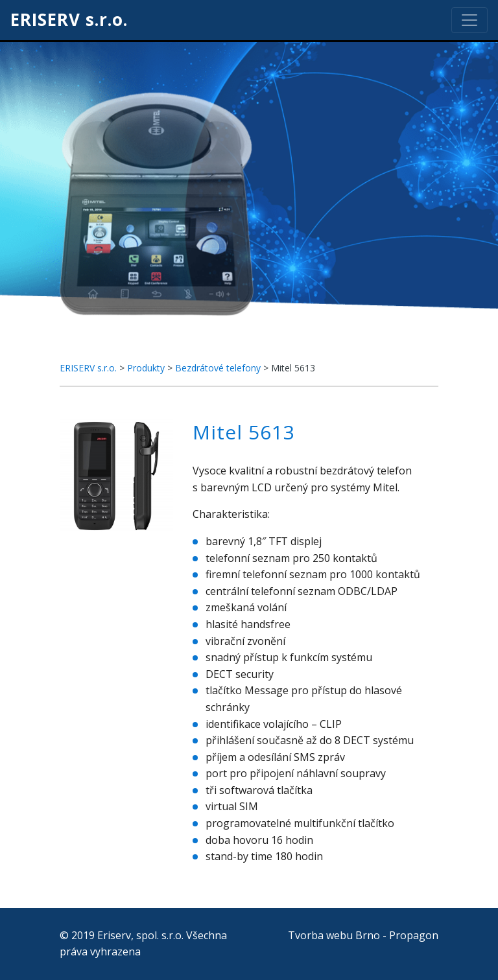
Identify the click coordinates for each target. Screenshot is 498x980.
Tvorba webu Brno (334, 935)
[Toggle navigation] (469, 20)
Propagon (414, 935)
